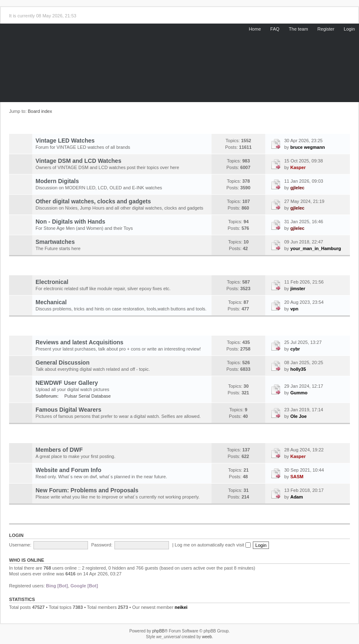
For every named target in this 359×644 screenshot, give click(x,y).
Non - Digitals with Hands (70, 222)
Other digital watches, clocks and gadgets (93, 201)
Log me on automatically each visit (213, 545)
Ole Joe (299, 416)
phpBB (158, 631)
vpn (295, 309)
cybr (295, 349)
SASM (297, 477)
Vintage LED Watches (65, 141)
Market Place (110, 517)
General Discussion (63, 363)
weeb (207, 637)
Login (349, 29)
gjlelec (297, 188)
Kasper (298, 167)
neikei (181, 607)
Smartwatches (55, 242)
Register (326, 29)
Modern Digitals (57, 181)
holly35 (298, 369)
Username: (20, 545)
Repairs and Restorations (110, 269)
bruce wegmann (308, 147)
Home (255, 29)
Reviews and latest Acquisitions (80, 342)
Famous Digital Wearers (68, 410)
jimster (298, 289)
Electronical (52, 282)
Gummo (299, 393)
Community (110, 436)
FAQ (275, 29)
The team (298, 29)
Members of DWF (59, 450)
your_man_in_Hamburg (316, 248)
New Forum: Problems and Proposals (87, 490)
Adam (297, 497)
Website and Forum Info (68, 470)
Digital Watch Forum (111, 127)
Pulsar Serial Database (88, 396)
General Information (110, 329)
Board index (40, 111)
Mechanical (51, 302)
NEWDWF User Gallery (67, 383)
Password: (102, 545)
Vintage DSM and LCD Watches (78, 161)
